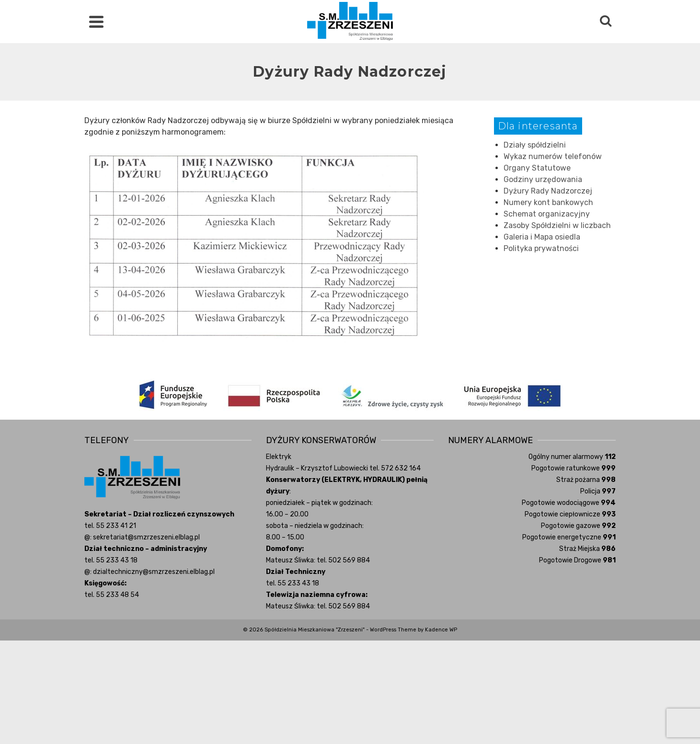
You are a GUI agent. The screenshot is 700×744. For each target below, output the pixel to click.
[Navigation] (96, 22)
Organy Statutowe (537, 168)
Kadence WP (441, 630)
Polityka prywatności (541, 248)
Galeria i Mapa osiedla (542, 237)
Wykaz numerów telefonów (553, 156)
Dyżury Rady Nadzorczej (548, 191)
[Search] (606, 22)
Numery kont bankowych (548, 202)
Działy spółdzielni (535, 145)
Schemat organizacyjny (547, 214)
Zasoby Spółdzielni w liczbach (557, 225)
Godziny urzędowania (543, 179)
